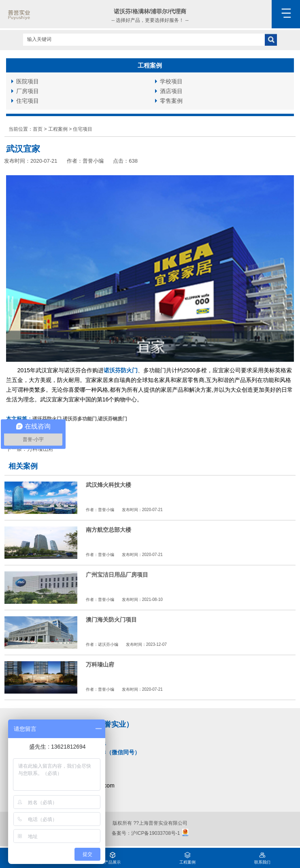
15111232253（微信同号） (106, 752)
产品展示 (113, 856)
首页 (38, 129)
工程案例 (58, 129)
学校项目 (171, 81)
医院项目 (28, 81)
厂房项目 (28, 91)
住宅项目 (28, 101)
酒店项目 (171, 91)
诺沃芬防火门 (121, 370)
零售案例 (171, 101)
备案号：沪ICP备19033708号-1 (146, 833)
